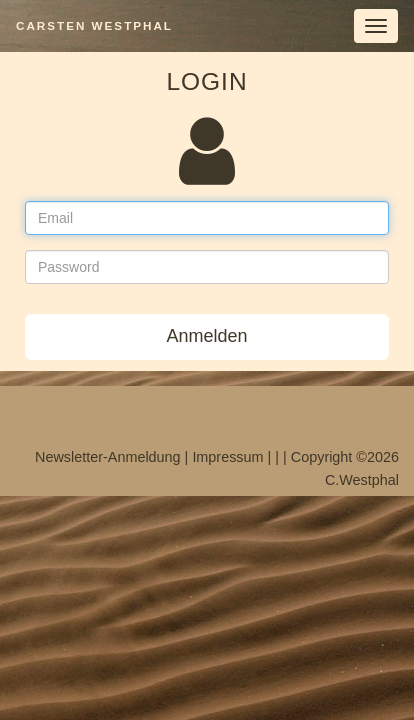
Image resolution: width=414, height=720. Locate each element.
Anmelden (206, 336)
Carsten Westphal (94, 25)
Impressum (227, 457)
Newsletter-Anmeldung (108, 457)
